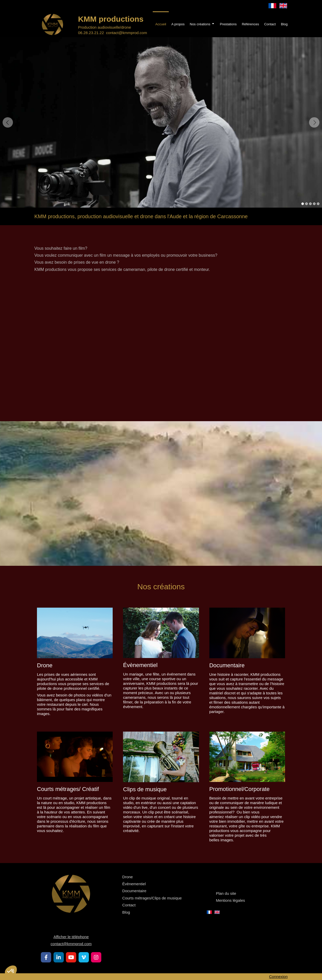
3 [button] (310, 204)
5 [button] (318, 204)
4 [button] (314, 204)
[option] (161, 122)
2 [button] (306, 204)
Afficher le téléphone (71, 937)
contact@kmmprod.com (71, 944)
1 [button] (303, 204)
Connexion (278, 977)
